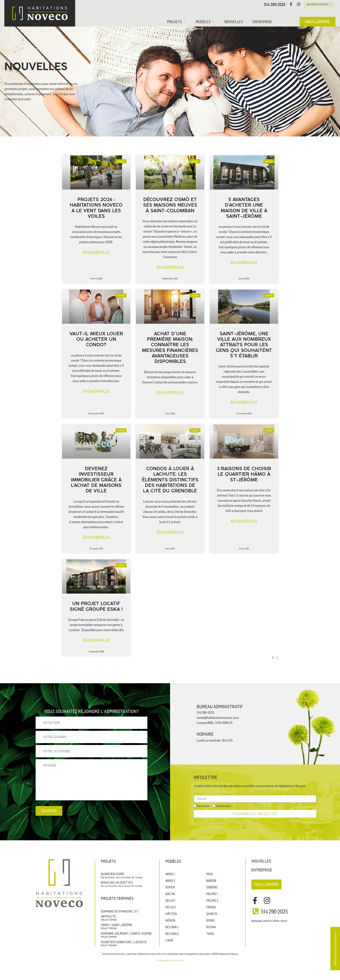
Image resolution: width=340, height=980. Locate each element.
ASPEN (170, 887)
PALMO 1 (212, 894)
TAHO (210, 934)
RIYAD (210, 920)
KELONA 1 (172, 927)
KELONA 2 (172, 934)
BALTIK (170, 894)
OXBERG (212, 887)
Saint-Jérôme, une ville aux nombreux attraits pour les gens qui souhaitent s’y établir (244, 345)
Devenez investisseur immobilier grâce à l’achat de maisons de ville (96, 480)
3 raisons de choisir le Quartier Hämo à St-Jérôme (244, 475)
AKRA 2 (170, 881)
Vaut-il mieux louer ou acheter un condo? (96, 340)
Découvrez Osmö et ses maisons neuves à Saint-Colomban (170, 205)
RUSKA (211, 927)
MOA (209, 874)
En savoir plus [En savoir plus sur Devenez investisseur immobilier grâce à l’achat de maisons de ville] (96, 537)
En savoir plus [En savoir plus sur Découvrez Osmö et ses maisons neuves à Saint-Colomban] (170, 267)
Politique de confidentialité (170, 960)
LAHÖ (169, 940)
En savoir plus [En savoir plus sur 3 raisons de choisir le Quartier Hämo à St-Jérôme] (244, 521)
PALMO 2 (212, 900)
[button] (177, 22)
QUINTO (212, 914)
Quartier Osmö (112, 874)
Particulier (203, 806)
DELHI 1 (170, 900)
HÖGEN (170, 920)
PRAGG (211, 907)
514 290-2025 (275, 4)
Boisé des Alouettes (117, 882)
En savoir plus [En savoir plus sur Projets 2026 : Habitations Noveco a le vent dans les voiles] (96, 252)
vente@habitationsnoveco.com (218, 718)
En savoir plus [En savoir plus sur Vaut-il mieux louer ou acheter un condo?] (96, 391)
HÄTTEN (171, 914)
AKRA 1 (170, 874)
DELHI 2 (171, 907)
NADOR (211, 881)
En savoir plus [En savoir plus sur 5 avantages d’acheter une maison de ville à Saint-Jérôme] (244, 262)
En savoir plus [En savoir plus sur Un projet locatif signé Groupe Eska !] (96, 640)
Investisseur (223, 806)
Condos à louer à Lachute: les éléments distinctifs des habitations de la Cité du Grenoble (170, 480)
